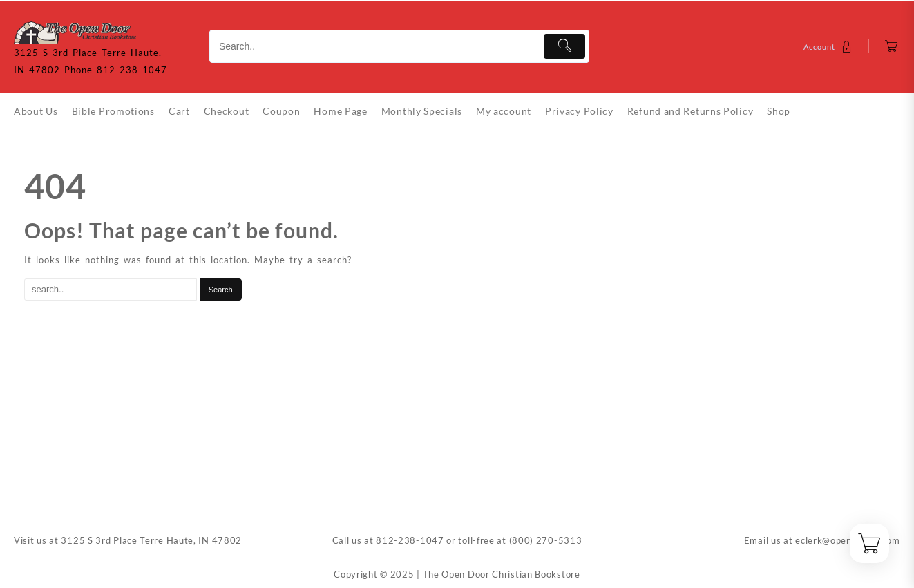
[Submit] (565, 46)
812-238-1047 (410, 540)
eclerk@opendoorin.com (848, 540)
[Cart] (892, 47)
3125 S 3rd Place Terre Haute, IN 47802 (151, 540)
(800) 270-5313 (546, 540)
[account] (829, 47)
